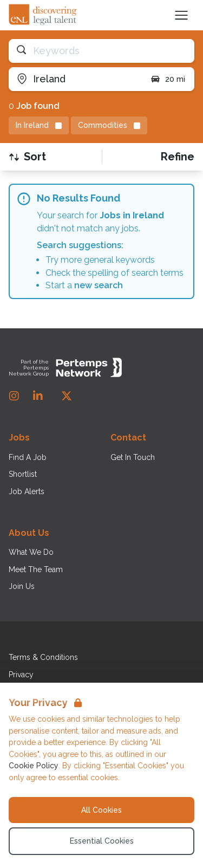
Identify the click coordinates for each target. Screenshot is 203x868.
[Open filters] (178, 157)
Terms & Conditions (43, 657)
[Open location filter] (75, 79)
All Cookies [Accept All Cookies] (101, 810)
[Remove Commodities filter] (109, 125)
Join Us (22, 586)
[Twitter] (67, 396)
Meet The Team (36, 569)
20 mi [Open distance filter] (168, 79)
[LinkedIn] (38, 396)
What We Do (31, 552)
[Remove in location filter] (39, 125)
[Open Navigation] (181, 15)
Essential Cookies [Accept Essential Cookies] (102, 841)
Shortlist (23, 474)
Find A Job (28, 457)
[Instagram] (14, 396)
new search (99, 285)
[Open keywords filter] (101, 51)
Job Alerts (27, 491)
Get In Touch (133, 457)
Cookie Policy (34, 766)
